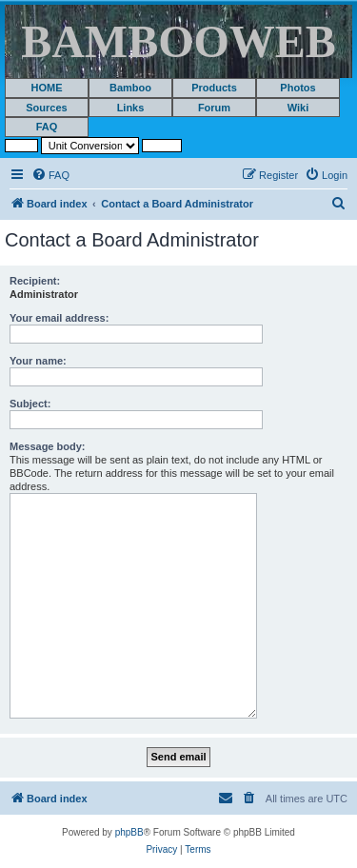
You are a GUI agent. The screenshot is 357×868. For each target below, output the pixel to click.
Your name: (38, 361)
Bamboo (130, 88)
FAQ (47, 127)
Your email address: (59, 318)
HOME (47, 88)
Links (131, 108)
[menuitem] (50, 175)
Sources (46, 108)
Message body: (47, 446)
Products (214, 88)
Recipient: (35, 281)
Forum (214, 108)
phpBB (129, 832)
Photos (297, 88)
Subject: (30, 404)
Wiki (298, 108)
